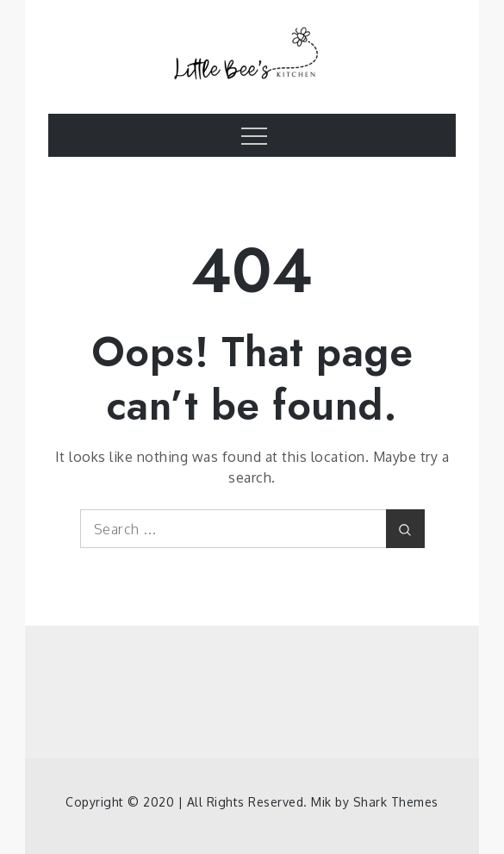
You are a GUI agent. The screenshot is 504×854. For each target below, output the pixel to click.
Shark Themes (396, 802)
